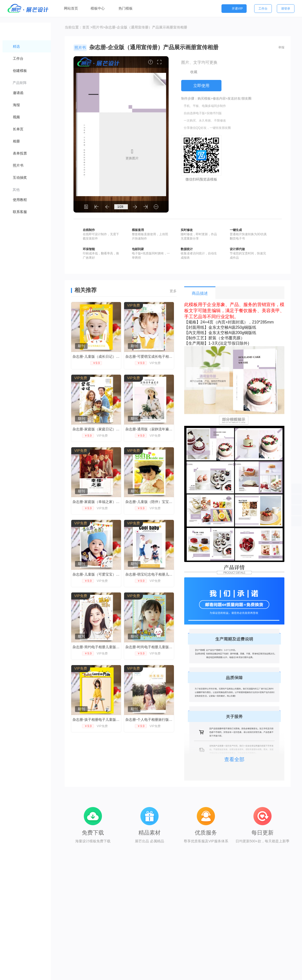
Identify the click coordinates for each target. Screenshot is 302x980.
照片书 (98, 27)
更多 (173, 291)
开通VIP (234, 9)
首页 (86, 27)
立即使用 (201, 86)
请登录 (286, 9)
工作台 (263, 9)
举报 (281, 47)
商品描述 (200, 293)
